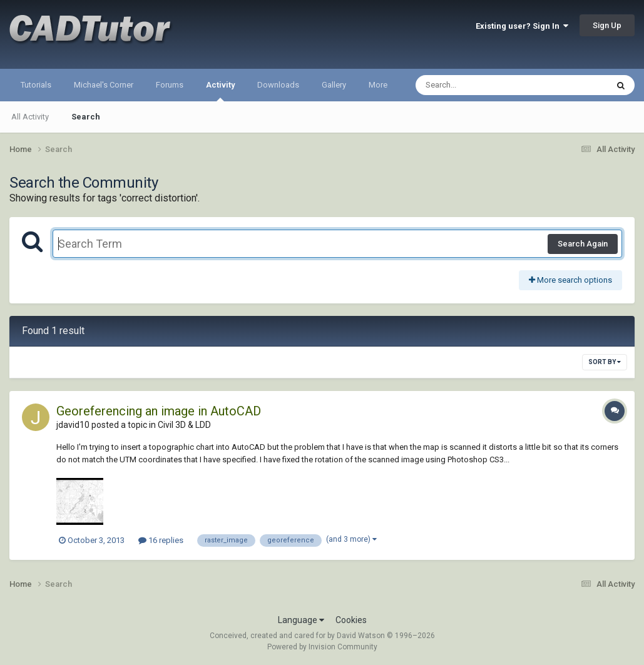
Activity (220, 91)
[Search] (479, 85)
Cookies (351, 620)
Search (86, 117)
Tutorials (36, 85)
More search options (570, 280)
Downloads (278, 85)
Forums (170, 85)
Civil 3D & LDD (184, 425)
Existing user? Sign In (522, 26)
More (378, 85)
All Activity (30, 117)
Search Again (583, 244)
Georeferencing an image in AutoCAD (159, 411)
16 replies (161, 540)
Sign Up (607, 25)
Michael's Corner (104, 85)
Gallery (334, 85)
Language (301, 620)
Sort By (605, 362)
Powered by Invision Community (322, 647)
